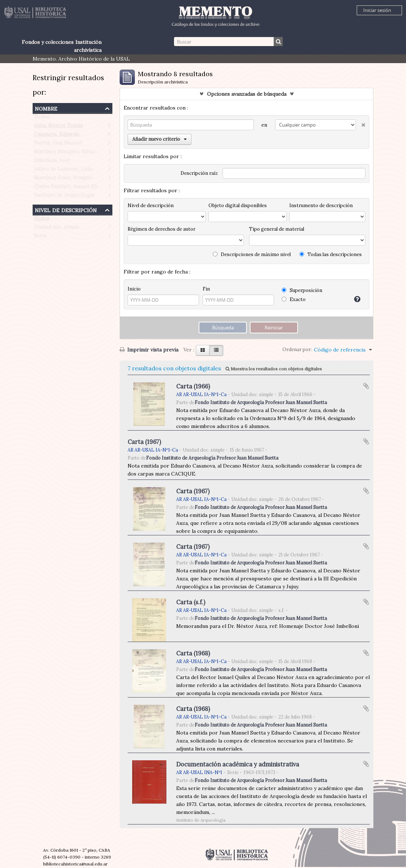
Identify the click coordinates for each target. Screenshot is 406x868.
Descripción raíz (199, 173)
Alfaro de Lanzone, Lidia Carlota (73, 170)
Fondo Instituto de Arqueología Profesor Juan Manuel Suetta (261, 402)
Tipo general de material (277, 229)
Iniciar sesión (377, 10)
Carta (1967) (144, 442)
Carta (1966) (193, 386)
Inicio (134, 289)
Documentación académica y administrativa (238, 764)
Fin (206, 289)
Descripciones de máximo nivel (252, 254)
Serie (40, 237)
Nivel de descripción (66, 209)
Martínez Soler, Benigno (63, 179)
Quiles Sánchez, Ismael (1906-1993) (76, 188)
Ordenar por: (297, 349)
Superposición (302, 290)
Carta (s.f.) (191, 602)
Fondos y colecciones (48, 42)
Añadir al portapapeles (366, 386)
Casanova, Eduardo (57, 136)
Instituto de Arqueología (64, 197)
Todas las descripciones (331, 254)
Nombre (46, 108)
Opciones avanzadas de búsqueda (247, 94)
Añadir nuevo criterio (159, 139)
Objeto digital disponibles (238, 205)
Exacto (294, 299)
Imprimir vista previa (149, 350)
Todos (42, 118)
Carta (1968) (193, 653)
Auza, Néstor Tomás (59, 127)
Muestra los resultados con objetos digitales (274, 369)
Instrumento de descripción (321, 205)
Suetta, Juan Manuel (58, 144)
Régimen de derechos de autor (161, 229)
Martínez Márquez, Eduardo (68, 153)
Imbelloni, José (52, 162)
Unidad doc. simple (57, 229)
